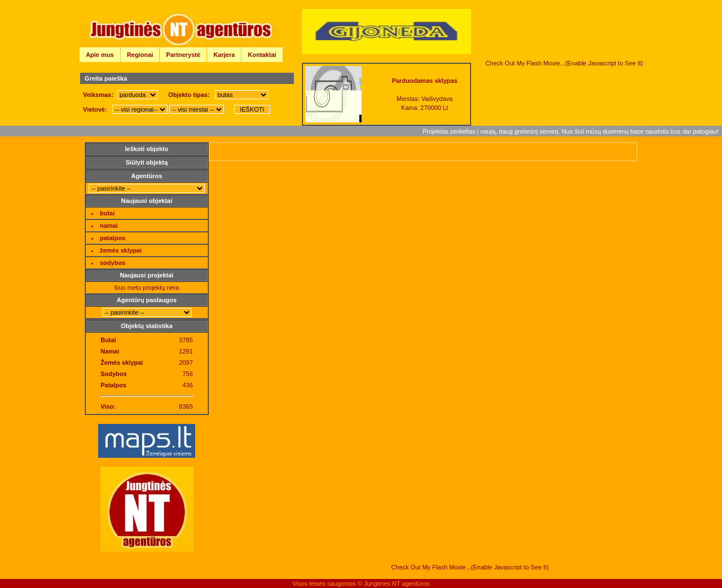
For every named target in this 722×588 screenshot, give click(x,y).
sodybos (113, 263)
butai (107, 213)
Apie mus (100, 55)
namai (109, 226)
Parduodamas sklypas (425, 81)
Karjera (224, 55)
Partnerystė (184, 55)
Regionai (140, 55)
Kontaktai (262, 55)
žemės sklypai (121, 250)
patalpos (113, 238)
